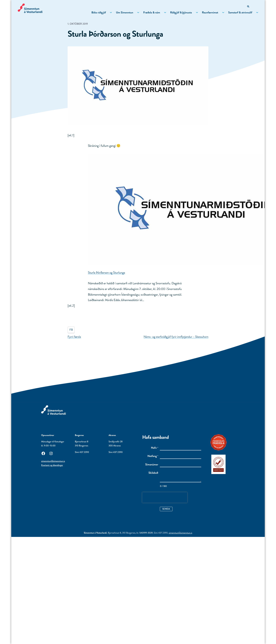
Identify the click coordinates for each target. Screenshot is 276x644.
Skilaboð (153, 473)
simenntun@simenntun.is (53, 461)
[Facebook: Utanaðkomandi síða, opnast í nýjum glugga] (43, 453)
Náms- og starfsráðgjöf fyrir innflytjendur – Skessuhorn (176, 337)
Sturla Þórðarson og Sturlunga (107, 273)
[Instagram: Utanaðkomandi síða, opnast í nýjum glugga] (51, 453)
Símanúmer (152, 465)
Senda (166, 509)
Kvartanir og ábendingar (52, 465)
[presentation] (165, 497)
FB (71, 330)
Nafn (155, 448)
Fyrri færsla (74, 337)
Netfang (153, 456)
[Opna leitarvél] (248, 7)
